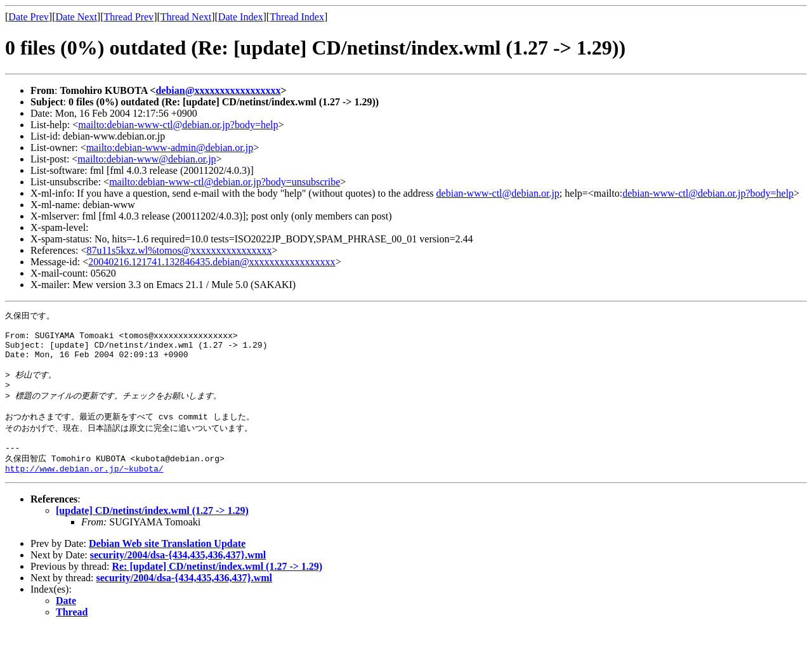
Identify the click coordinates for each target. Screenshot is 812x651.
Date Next (76, 17)
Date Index (241, 17)
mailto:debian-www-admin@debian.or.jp (170, 148)
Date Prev (29, 17)
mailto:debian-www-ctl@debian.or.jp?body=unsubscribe (225, 182)
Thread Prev (128, 17)
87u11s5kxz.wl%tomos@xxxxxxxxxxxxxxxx (180, 250)
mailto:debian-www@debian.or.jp (147, 159)
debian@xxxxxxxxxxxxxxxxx (218, 90)
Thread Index (297, 17)
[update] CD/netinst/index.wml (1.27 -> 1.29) (152, 533)
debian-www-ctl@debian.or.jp (498, 193)
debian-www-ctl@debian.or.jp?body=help (708, 193)
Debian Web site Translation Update (167, 566)
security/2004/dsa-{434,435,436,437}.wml (178, 578)
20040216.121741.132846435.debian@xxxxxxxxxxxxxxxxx (212, 262)
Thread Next (186, 17)
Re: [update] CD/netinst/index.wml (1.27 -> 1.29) (217, 589)
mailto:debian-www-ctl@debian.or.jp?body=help (178, 125)
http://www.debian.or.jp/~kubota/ (84, 491)
